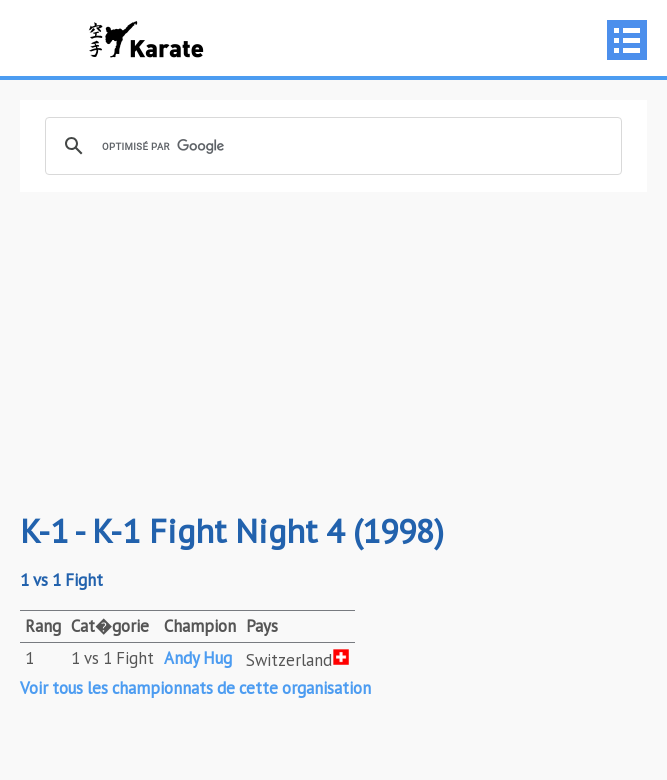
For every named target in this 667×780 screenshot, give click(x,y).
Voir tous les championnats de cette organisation (195, 688)
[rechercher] (330, 146)
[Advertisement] (333, 352)
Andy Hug (198, 658)
